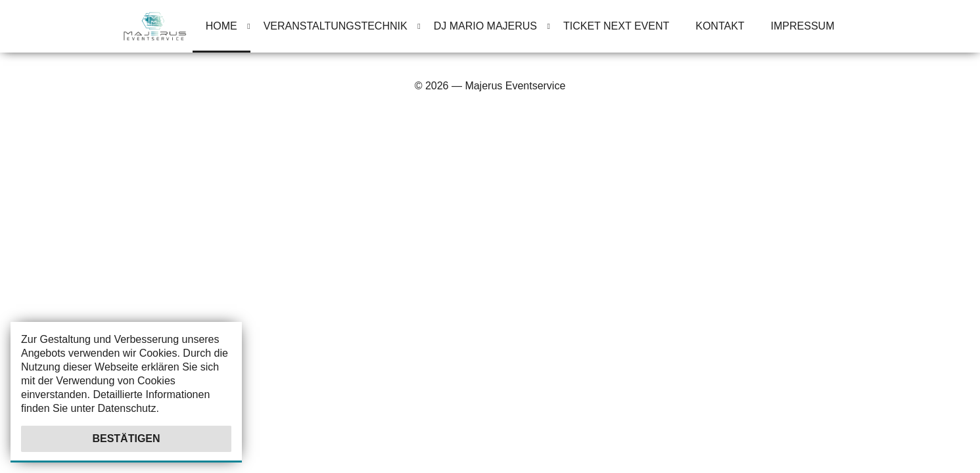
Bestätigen (126, 439)
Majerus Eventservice (515, 86)
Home (222, 26)
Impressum (803, 26)
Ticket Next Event (616, 26)
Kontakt (720, 26)
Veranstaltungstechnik (336, 26)
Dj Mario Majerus (485, 26)
